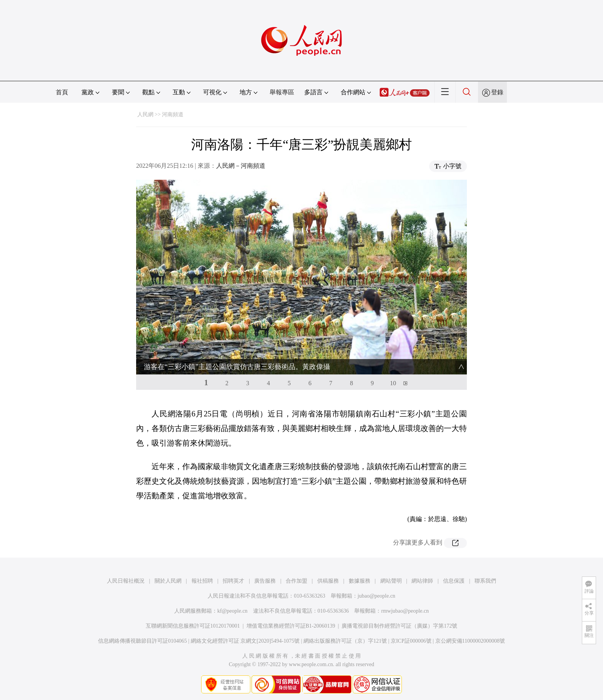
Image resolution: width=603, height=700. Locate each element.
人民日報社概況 (126, 581)
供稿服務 (328, 581)
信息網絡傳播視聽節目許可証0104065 (142, 641)
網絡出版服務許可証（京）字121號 (345, 641)
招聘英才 (233, 581)
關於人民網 (168, 581)
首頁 (62, 92)
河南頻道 (173, 114)
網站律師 (422, 581)
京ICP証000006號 (411, 641)
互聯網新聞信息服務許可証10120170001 (193, 626)
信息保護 (454, 581)
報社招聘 (202, 581)
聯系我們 (485, 581)
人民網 (145, 114)
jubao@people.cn (376, 596)
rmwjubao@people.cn (405, 611)
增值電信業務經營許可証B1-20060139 (291, 626)
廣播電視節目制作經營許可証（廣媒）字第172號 (399, 626)
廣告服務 (265, 581)
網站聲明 (391, 581)
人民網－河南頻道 (241, 166)
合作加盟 (297, 581)
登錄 (497, 92)
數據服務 (360, 581)
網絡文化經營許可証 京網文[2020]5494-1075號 (245, 641)
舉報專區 (282, 92)
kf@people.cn (232, 611)
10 (393, 383)
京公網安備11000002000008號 (470, 641)
